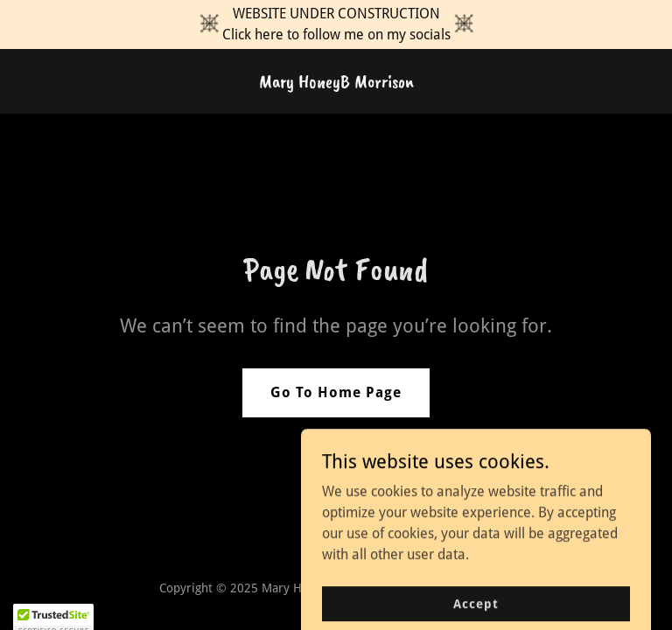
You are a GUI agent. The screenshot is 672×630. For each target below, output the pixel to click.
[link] (336, 83)
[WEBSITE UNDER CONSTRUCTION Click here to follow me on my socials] (336, 24)
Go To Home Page (336, 392)
